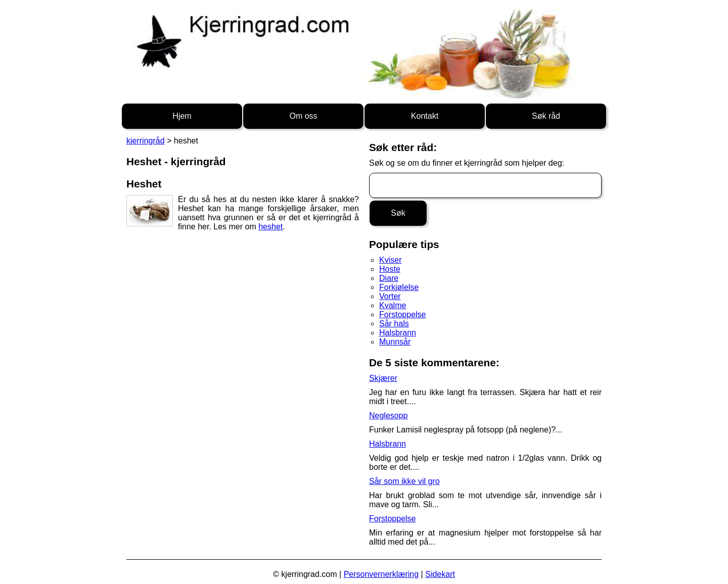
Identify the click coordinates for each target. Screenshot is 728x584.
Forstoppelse (403, 314)
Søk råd (546, 116)
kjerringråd (146, 141)
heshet (270, 227)
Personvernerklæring (381, 574)
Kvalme (393, 305)
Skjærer (383, 378)
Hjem (182, 116)
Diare (389, 278)
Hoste (390, 269)
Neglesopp (389, 416)
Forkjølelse (399, 287)
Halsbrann (398, 333)
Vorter (390, 296)
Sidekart (440, 574)
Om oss (303, 116)
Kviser (390, 260)
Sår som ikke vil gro (404, 481)
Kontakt (425, 116)
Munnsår (395, 342)
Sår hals (394, 324)
